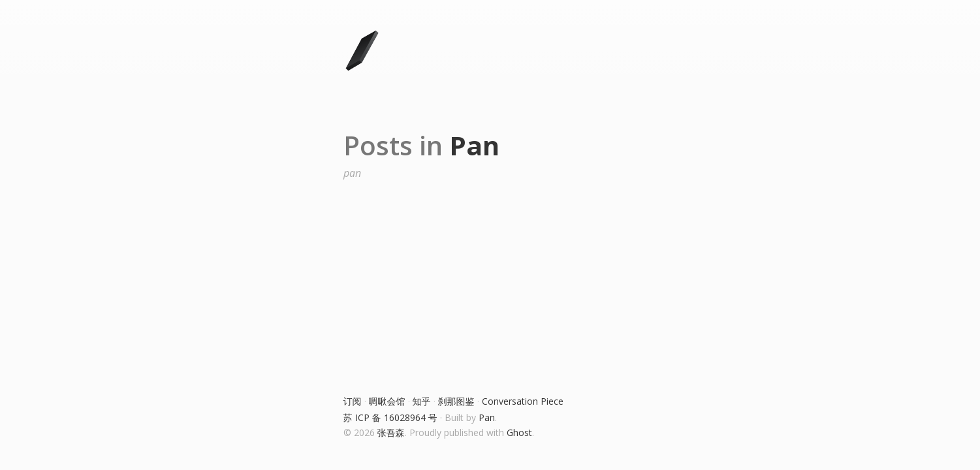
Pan (487, 417)
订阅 (353, 401)
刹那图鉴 (456, 401)
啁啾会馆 (387, 401)
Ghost (519, 432)
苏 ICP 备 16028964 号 (390, 417)
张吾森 (391, 432)
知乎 (422, 401)
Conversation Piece (523, 401)
